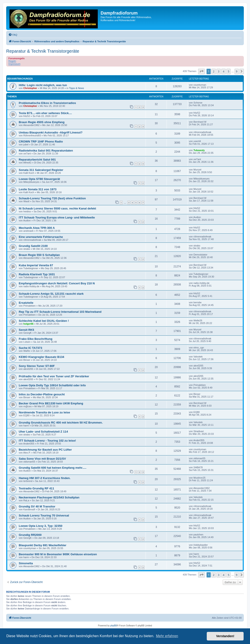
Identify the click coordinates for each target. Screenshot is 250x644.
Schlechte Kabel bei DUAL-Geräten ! (44, 321)
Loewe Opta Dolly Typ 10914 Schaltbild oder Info (52, 385)
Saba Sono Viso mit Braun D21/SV (42, 459)
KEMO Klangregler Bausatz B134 (41, 357)
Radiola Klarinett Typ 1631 (37, 274)
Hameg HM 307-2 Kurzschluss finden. (45, 478)
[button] (201, 71)
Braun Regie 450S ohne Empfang (42, 122)
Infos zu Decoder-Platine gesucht (42, 394)
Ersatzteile (26, 303)
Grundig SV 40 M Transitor (37, 506)
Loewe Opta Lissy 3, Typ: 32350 (41, 526)
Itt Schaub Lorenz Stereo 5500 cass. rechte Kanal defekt (57, 208)
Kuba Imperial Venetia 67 (36, 265)
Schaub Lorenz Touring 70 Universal (44, 515)
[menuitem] (13, 35)
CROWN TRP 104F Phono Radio (41, 142)
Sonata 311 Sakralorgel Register (41, 170)
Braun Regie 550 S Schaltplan (39, 255)
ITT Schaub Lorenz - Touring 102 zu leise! (47, 441)
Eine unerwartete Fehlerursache (41, 237)
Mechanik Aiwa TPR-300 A (37, 228)
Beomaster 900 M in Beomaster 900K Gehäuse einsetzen (58, 554)
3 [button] (219, 71)
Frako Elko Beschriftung (36, 339)
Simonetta (26, 563)
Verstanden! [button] (225, 636)
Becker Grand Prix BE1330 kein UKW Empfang (51, 403)
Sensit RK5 (26, 330)
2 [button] (213, 71)
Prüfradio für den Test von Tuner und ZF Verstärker (54, 376)
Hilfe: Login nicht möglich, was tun (43, 85)
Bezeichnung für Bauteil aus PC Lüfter (45, 450)
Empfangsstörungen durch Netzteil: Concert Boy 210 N (57, 283)
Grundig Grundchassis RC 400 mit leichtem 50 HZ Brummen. (61, 423)
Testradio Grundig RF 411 (36, 488)
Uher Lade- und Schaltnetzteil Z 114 (43, 432)
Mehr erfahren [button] (167, 636)
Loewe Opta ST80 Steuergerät (39, 179)
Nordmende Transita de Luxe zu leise (44, 412)
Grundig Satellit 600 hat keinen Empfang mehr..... (53, 468)
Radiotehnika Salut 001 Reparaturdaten (46, 151)
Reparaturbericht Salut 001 (37, 160)
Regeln (12, 61)
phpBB (114, 626)
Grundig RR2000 (30, 535)
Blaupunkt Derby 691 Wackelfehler (43, 545)
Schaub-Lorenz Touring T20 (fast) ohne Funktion (52, 198)
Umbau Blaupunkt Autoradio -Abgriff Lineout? (51, 132)
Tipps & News (76, 88)
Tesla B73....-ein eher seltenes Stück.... (45, 113)
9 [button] (237, 71)
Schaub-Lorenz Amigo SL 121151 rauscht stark (51, 294)
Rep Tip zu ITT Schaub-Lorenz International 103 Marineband (60, 312)
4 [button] (223, 71)
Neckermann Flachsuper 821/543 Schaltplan (49, 497)
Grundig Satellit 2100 (33, 246)
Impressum (14, 64)
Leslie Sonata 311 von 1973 (38, 189)
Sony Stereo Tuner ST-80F (37, 366)
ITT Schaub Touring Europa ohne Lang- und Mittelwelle (57, 217)
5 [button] (228, 71)
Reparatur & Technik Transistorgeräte (43, 51)
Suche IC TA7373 (30, 348)
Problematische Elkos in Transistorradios (47, 103)
